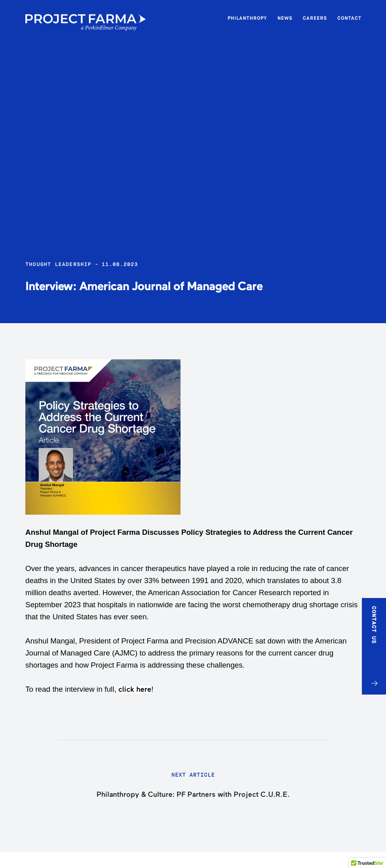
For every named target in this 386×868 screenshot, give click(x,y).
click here (135, 690)
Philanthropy (247, 18)
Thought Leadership (59, 264)
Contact (349, 18)
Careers (315, 18)
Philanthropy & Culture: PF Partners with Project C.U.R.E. (193, 795)
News (285, 18)
